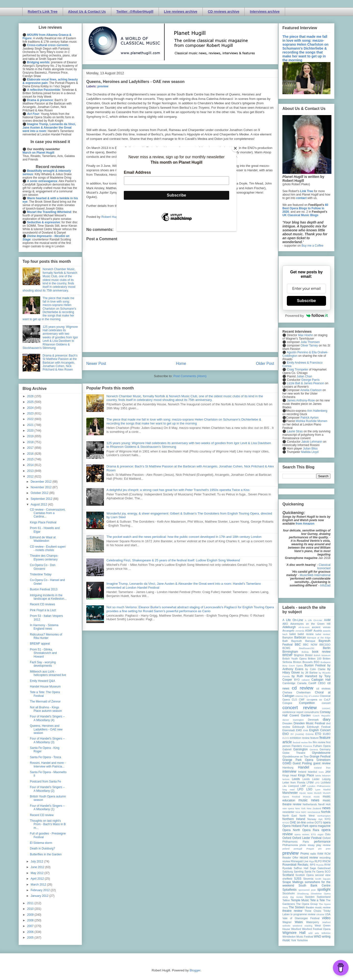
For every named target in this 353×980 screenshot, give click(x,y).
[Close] (235, 148)
